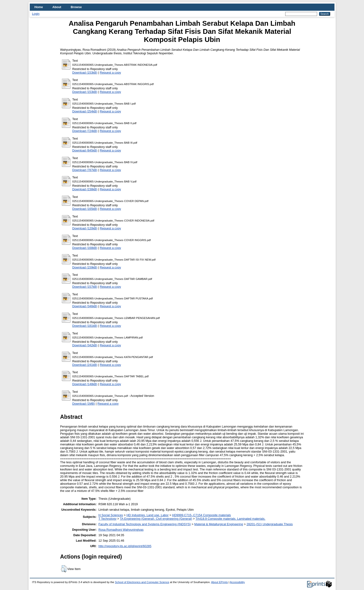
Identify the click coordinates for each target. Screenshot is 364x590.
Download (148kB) (85, 384)
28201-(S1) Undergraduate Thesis (270, 524)
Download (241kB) (85, 365)
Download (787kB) (85, 170)
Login (36, 14)
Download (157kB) (85, 287)
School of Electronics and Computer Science (142, 582)
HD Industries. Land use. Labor (147, 515)
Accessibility (237, 582)
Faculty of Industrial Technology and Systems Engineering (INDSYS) (145, 524)
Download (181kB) (85, 326)
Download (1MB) (84, 404)
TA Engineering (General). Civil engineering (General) (156, 519)
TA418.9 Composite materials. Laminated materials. (230, 519)
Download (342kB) (85, 345)
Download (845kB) (85, 150)
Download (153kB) (85, 73)
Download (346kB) (85, 306)
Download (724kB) (85, 131)
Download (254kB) (85, 111)
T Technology (107, 519)
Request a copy (110, 73)
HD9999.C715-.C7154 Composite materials (202, 515)
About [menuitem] (57, 7)
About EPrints (219, 582)
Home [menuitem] (39, 7)
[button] (64, 569)
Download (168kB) (85, 248)
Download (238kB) (85, 189)
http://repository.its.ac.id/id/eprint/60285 (125, 546)
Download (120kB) (85, 228)
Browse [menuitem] (76, 7)
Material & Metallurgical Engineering (219, 524)
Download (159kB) (85, 267)
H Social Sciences (111, 515)
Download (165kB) (85, 209)
